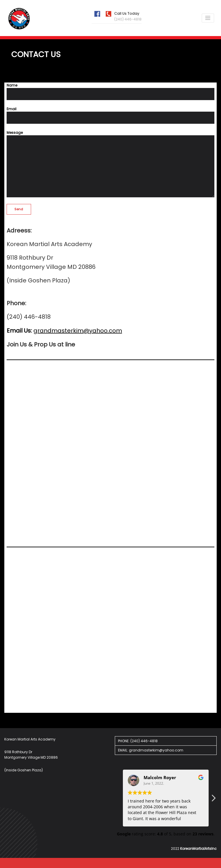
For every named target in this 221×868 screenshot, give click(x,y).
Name (110, 91)
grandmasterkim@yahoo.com (78, 330)
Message (110, 163)
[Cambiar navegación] (208, 18)
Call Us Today (127, 13)
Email (110, 115)
